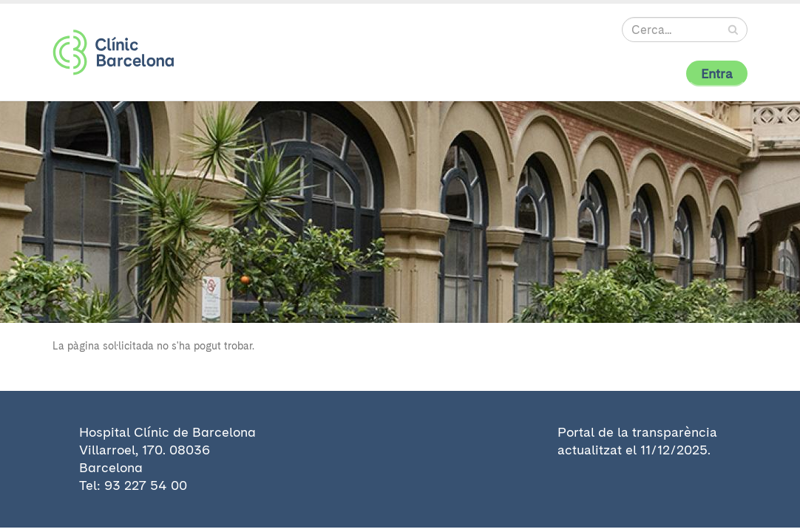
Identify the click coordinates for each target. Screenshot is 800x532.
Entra (717, 74)
